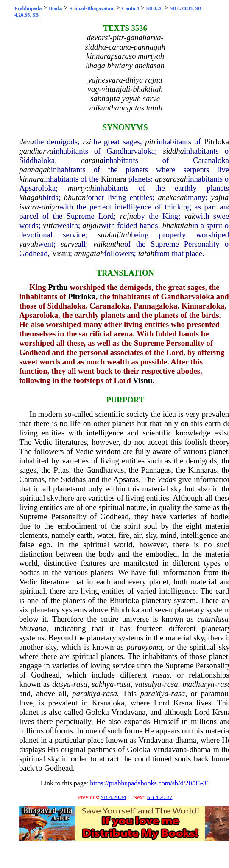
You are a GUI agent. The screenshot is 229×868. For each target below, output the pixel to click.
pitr (151, 142)
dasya (61, 684)
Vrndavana (129, 712)
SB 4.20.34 (114, 797)
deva (27, 142)
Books (55, 8)
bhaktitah (177, 225)
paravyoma (145, 647)
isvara (29, 207)
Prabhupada (28, 8)
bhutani (76, 197)
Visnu (61, 253)
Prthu (58, 287)
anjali (92, 225)
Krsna (183, 703)
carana (92, 160)
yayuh (29, 244)
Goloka (97, 712)
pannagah (35, 169)
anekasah (173, 197)
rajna (128, 216)
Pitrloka (216, 142)
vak (190, 216)
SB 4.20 (155, 8)
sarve (69, 244)
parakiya (86, 693)
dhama (186, 740)
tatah (146, 253)
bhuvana (33, 628)
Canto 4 (130, 8)
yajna (220, 197)
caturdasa (213, 619)
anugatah (89, 253)
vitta (50, 225)
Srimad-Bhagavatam (92, 8)
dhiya (50, 207)
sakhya (103, 684)
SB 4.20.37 (160, 797)
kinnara (31, 179)
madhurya (198, 684)
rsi (87, 142)
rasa (80, 684)
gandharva (36, 151)
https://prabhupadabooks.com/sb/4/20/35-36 (150, 783)
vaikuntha (109, 244)
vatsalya (148, 684)
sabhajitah (114, 235)
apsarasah (171, 179)
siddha (173, 151)
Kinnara (114, 179)
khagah (31, 197)
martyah (81, 188)
